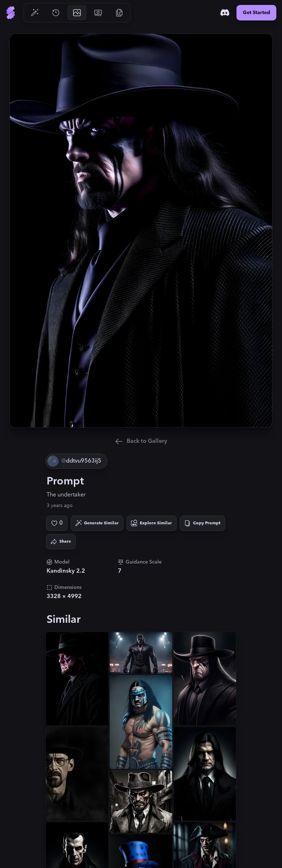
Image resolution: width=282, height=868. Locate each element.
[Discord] (225, 13)
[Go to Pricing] (98, 13)
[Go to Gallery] (77, 13)
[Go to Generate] (35, 13)
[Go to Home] (11, 13)
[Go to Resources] (119, 13)
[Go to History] (56, 13)
